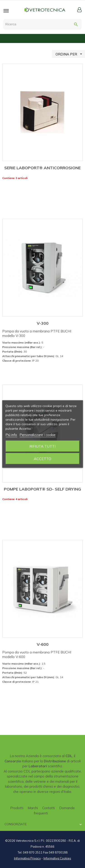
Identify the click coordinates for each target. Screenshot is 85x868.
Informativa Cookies (57, 858)
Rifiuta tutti (42, 446)
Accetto (42, 459)
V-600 (43, 644)
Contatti (49, 808)
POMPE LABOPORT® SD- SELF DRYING (42, 489)
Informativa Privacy (27, 858)
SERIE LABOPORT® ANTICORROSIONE (42, 168)
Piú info (11, 435)
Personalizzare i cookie (38, 435)
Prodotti (17, 808)
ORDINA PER (70, 54)
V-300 (43, 323)
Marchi (33, 808)
